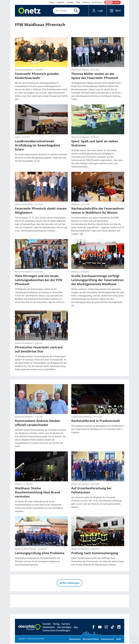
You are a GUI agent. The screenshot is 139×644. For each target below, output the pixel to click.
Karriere (66, 625)
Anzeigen (70, 2)
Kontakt (47, 625)
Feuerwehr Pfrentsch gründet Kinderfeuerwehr (37, 77)
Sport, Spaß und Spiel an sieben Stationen (95, 144)
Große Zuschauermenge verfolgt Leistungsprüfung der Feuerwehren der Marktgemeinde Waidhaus (97, 281)
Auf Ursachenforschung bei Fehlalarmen (91, 491)
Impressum (75, 640)
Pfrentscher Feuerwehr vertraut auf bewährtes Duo (39, 350)
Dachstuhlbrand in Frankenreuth (96, 422)
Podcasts (86, 2)
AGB (119, 640)
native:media (40, 640)
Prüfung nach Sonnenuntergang (95, 554)
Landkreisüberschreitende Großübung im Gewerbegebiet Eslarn (37, 146)
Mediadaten (49, 628)
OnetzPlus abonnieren (112, 2)
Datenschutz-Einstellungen (56, 632)
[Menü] (111, 11)
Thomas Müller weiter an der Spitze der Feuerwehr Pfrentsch (95, 77)
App (76, 628)
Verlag (56, 625)
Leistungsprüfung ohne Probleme (40, 554)
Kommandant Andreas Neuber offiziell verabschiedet (38, 424)
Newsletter (60, 2)
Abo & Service (97, 2)
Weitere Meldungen (70, 584)
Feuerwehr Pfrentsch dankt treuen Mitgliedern (41, 212)
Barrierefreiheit (91, 640)
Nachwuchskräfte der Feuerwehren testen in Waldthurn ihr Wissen (98, 212)
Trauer (78, 2)
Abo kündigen (64, 628)
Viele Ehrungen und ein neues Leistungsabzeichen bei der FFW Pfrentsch (39, 281)
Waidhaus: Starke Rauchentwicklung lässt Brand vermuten (37, 493)
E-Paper (52, 2)
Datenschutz (108, 640)
